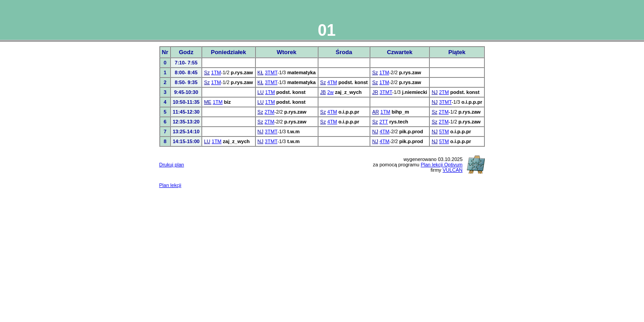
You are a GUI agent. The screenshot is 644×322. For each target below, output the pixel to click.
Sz (207, 72)
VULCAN (453, 170)
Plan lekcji (170, 185)
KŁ (261, 72)
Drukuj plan (172, 165)
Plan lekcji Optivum (442, 165)
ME (208, 102)
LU (261, 92)
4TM (332, 82)
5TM (444, 131)
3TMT (271, 72)
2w (330, 92)
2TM (444, 92)
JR (375, 92)
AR (375, 112)
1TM (216, 72)
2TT (383, 122)
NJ (434, 92)
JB (323, 92)
